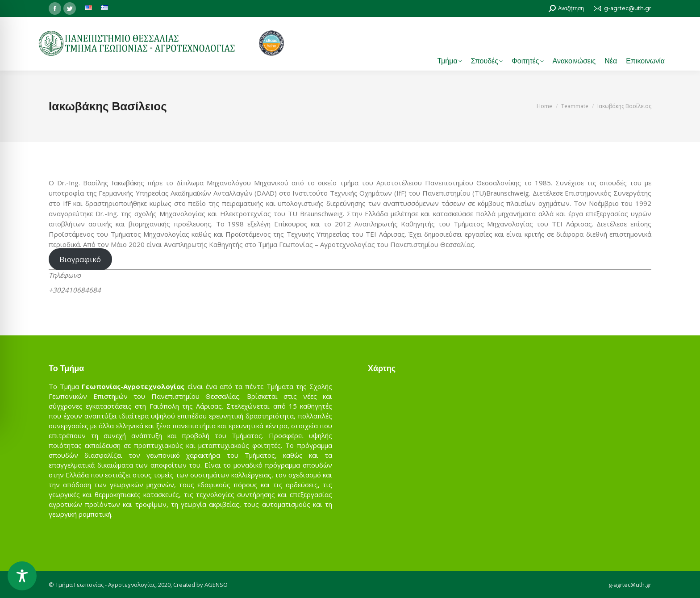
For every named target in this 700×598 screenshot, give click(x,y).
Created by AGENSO (200, 585)
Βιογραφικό (80, 259)
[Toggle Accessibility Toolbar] (22, 576)
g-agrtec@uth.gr (630, 585)
